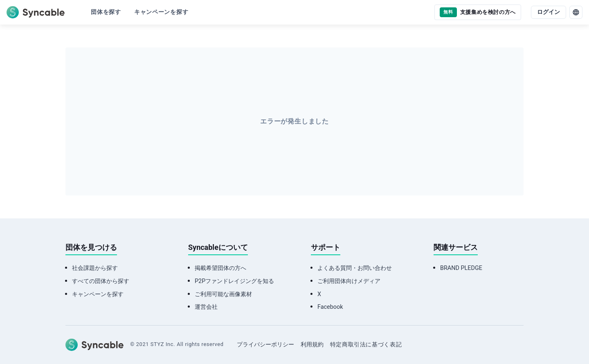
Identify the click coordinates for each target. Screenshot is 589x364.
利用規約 (312, 345)
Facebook (330, 307)
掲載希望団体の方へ (220, 268)
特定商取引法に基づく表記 (366, 345)
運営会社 (206, 307)
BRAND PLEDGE (461, 268)
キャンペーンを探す (98, 294)
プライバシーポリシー (265, 345)
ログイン (549, 12)
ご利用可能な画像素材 (223, 294)
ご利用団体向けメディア (349, 281)
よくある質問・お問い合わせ (355, 268)
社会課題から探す (95, 268)
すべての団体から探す (101, 281)
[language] (576, 12)
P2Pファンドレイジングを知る (234, 281)
